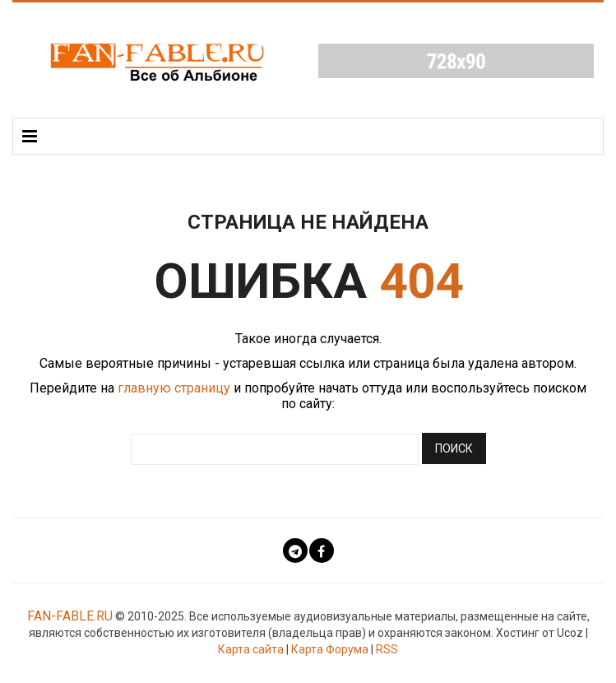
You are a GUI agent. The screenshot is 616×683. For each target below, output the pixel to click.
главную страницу (174, 388)
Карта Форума (330, 649)
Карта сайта (251, 649)
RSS (387, 649)
